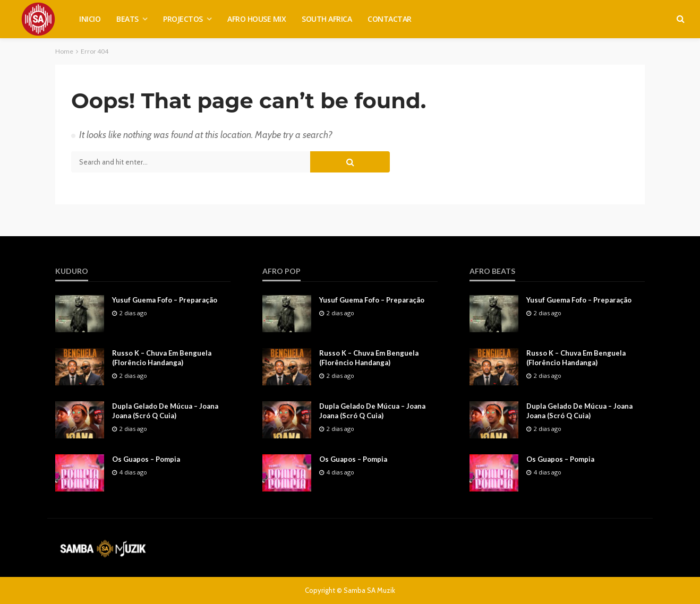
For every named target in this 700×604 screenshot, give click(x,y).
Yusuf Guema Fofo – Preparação (165, 300)
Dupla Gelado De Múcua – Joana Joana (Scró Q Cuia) (165, 411)
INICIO (90, 19)
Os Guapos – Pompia (146, 459)
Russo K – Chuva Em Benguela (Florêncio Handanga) (162, 358)
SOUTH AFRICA (327, 19)
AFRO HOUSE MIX (257, 19)
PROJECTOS (183, 19)
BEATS (127, 19)
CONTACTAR (390, 19)
